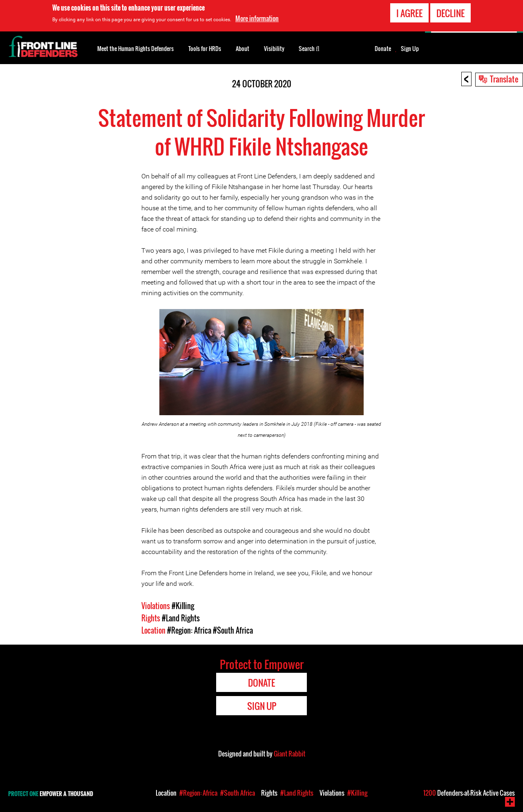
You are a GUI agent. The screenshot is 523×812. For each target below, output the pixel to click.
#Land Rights (181, 618)
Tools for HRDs (205, 48)
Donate (383, 49)
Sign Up (410, 49)
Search (309, 48)
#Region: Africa (189, 630)
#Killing (183, 606)
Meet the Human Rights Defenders (135, 48)
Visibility (274, 48)
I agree (409, 13)
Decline (450, 13)
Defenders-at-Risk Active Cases (469, 793)
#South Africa (233, 630)
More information (257, 18)
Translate (504, 79)
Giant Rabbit (289, 754)
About (243, 48)
